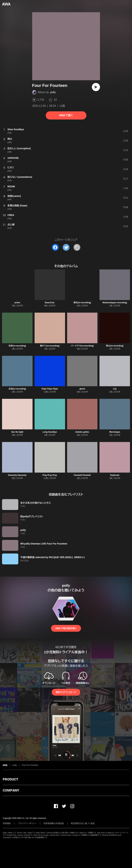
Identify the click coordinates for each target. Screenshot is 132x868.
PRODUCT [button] (10, 779)
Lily (115, 389)
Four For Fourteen (30, 765)
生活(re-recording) (17, 389)
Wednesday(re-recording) (115, 303)
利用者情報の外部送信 (54, 823)
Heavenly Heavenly (17, 475)
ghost (82, 389)
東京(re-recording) (82, 303)
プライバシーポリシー (27, 823)
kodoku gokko (82, 432)
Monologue (115, 432)
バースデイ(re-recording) (82, 346)
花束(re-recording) (17, 346)
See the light (17, 432)
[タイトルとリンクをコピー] (77, 247)
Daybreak (115, 475)
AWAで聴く (66, 115)
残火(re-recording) (115, 346)
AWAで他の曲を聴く (66, 628)
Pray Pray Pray (50, 475)
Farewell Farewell (82, 475)
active (17, 303)
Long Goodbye (50, 432)
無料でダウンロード (66, 692)
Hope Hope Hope (50, 389)
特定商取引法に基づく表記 (83, 823)
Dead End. (50, 303)
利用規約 (7, 823)
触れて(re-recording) (50, 346)
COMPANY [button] (11, 790)
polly (53, 92)
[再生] (96, 87)
